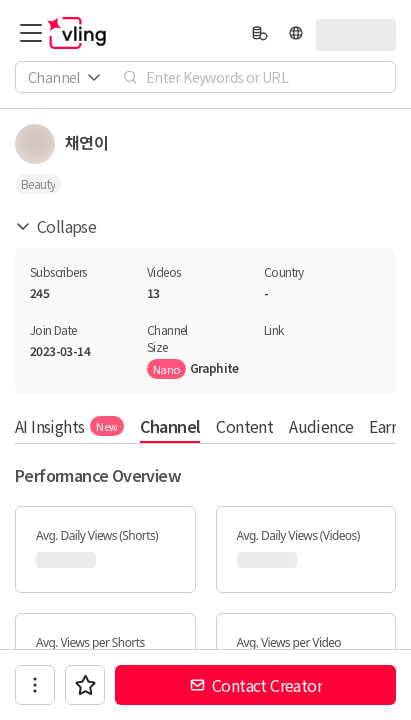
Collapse (55, 226)
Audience (321, 426)
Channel (170, 426)
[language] (296, 33)
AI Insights (69, 426)
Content (244, 426)
